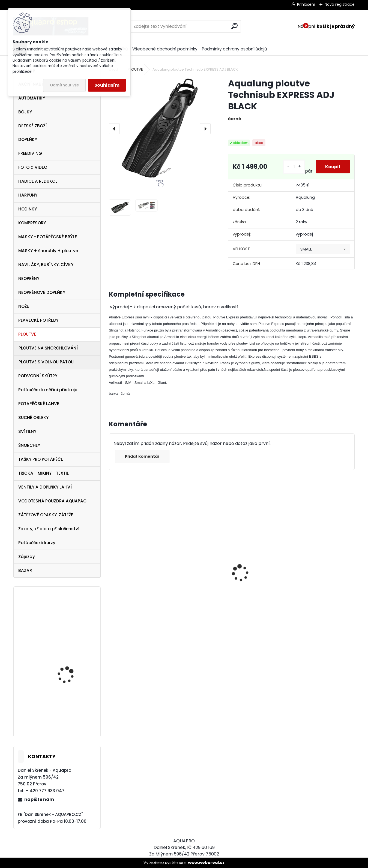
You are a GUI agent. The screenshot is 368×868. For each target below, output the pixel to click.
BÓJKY (25, 112)
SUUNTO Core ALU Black (72, 618)
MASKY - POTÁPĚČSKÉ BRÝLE (48, 237)
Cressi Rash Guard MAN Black (263, 596)
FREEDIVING (30, 153)
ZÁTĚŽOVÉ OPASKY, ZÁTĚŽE (46, 515)
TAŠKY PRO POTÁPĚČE (41, 459)
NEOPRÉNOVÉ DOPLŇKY (42, 292)
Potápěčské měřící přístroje (48, 390)
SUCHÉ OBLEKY (33, 418)
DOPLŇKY (28, 139)
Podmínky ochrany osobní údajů (234, 49)
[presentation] (114, 129)
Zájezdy (27, 557)
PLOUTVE (27, 334)
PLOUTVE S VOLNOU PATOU (46, 362)
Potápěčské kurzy (37, 543)
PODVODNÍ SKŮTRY (38, 376)
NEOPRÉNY (29, 278)
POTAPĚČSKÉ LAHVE (39, 404)
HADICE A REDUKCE (38, 181)
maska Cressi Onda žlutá (196, 586)
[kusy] (292, 167)
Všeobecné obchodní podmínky (165, 49)
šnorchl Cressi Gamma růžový (137, 614)
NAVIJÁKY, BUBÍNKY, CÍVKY (46, 265)
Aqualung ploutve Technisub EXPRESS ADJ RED (71, 668)
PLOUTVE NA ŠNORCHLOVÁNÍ (48, 348)
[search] (234, 26)
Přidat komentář (143, 456)
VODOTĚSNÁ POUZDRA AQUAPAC (52, 501)
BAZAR (25, 570)
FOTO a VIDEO (33, 167)
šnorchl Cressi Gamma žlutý (325, 614)
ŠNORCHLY (29, 445)
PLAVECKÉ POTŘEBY (38, 320)
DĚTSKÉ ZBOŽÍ (32, 126)
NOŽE (24, 306)
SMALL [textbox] (306, 249)
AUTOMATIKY (32, 98)
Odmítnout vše (64, 85)
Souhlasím (107, 85)
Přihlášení (306, 4)
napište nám (39, 799)
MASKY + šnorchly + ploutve (48, 251)
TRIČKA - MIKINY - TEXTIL (44, 473)
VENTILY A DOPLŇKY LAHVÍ (45, 487)
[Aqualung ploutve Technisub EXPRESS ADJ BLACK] (160, 129)
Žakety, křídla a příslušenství (49, 529)
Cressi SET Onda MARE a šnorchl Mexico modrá (72, 710)
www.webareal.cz (206, 863)
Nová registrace (340, 4)
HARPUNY (28, 195)
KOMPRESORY (32, 223)
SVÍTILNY (27, 431)
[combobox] (323, 249)
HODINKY (28, 209)
